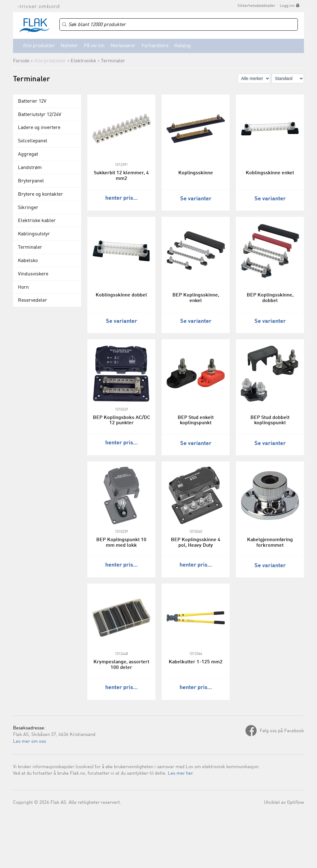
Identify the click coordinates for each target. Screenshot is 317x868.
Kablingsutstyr (34, 234)
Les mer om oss (29, 742)
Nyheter (69, 46)
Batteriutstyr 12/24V (40, 115)
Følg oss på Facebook (282, 731)
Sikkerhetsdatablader (256, 6)
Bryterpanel (31, 181)
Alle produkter (39, 46)
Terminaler (113, 61)
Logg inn (287, 6)
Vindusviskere (33, 274)
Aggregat (28, 154)
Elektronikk (83, 61)
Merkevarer (123, 46)
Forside (21, 61)
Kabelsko (28, 261)
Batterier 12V (32, 101)
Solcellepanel (33, 141)
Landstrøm (30, 168)
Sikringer (28, 208)
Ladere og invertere (39, 128)
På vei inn (94, 46)
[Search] (179, 25)
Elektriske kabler (37, 221)
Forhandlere (155, 46)
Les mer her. (181, 774)
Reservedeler (33, 300)
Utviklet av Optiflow (284, 803)
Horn (23, 287)
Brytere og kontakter (40, 194)
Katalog (182, 46)
